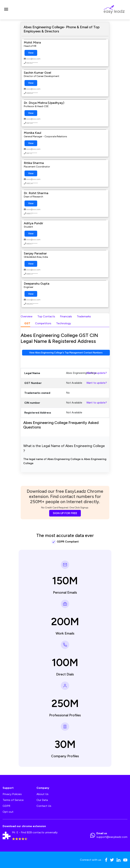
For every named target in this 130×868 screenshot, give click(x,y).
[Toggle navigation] (6, 10)
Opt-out (8, 812)
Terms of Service (13, 800)
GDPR (6, 806)
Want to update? (97, 373)
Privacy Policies (12, 794)
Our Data (42, 800)
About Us (42, 794)
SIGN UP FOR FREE (65, 513)
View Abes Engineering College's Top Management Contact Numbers (66, 353)
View (31, 53)
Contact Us (44, 806)
